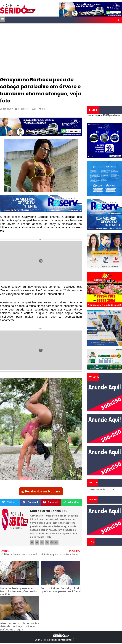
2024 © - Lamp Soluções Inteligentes (54, 640)
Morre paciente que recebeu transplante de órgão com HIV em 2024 (19, 591)
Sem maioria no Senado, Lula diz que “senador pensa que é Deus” (61, 590)
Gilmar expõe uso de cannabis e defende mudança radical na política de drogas (20, 627)
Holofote (46, 109)
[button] (3, 19)
